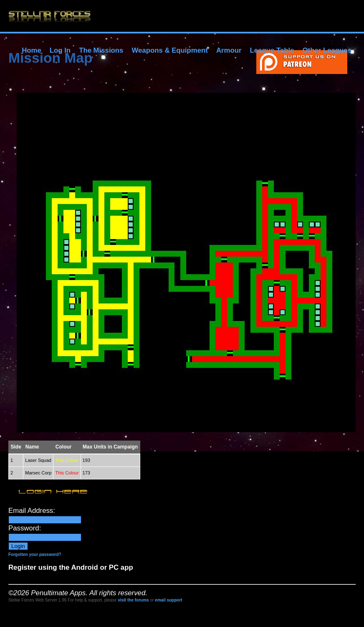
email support (169, 600)
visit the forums (133, 600)
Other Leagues (327, 50)
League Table (272, 50)
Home (32, 50)
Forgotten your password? (35, 554)
